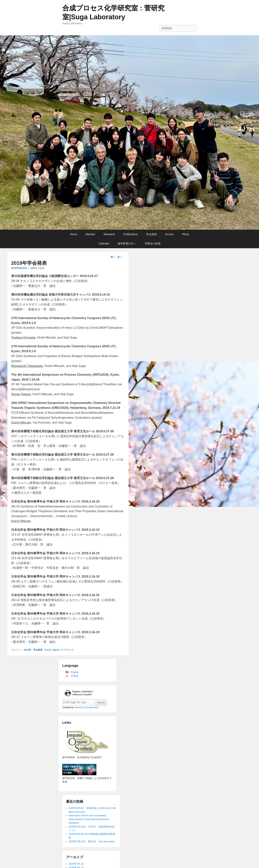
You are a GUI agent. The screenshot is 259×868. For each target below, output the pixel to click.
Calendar (104, 244)
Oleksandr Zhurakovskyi (86, 707)
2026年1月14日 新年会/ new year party (92, 841)
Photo (186, 234)
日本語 (75, 676)
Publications (131, 234)
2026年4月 (74, 864)
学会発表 (151, 234)
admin (34, 268)
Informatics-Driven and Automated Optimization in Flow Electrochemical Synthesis (89, 819)
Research (109, 234)
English (75, 672)
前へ (111, 257)
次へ (121, 257)
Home (74, 234)
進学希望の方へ (127, 244)
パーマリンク (67, 650)
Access (169, 234)
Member (90, 234)
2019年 (28, 650)
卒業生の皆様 (153, 244)
